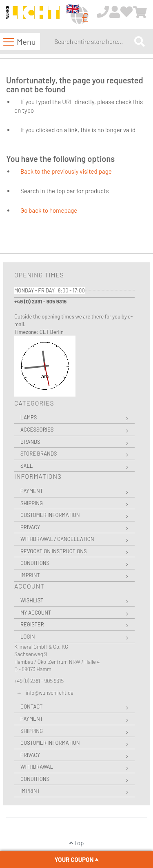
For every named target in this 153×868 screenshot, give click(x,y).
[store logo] (33, 15)
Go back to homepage (49, 210)
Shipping (32, 503)
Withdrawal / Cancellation (57, 539)
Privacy (30, 527)
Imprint (30, 575)
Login (28, 637)
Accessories (37, 430)
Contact (31, 707)
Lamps (29, 417)
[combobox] (92, 41)
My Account (36, 613)
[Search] (140, 41)
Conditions (35, 563)
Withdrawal (37, 767)
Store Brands (39, 454)
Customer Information (50, 515)
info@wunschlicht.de (50, 693)
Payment (32, 491)
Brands (30, 442)
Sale (27, 466)
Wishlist (32, 600)
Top (77, 843)
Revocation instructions (54, 551)
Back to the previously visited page (66, 171)
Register (32, 624)
